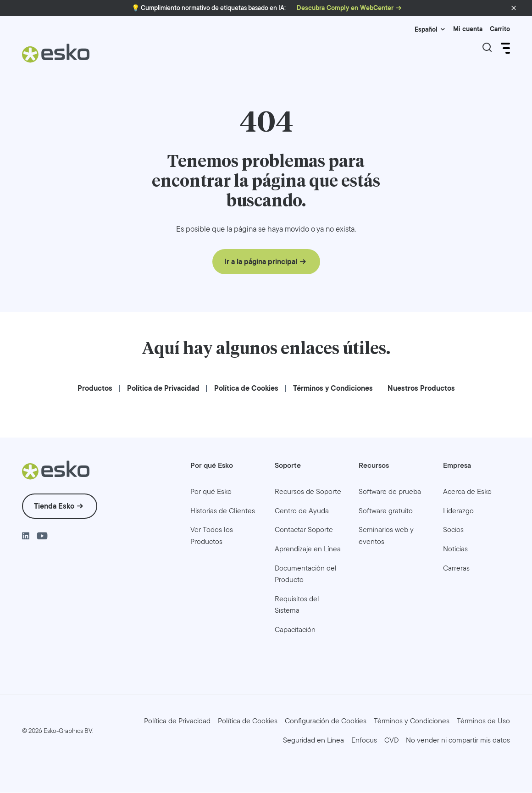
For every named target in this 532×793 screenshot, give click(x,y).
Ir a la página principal (261, 262)
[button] (514, 8)
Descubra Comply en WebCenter (345, 8)
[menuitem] (95, 389)
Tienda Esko (54, 507)
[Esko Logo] (56, 57)
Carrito (500, 29)
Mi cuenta (468, 29)
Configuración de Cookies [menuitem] (326, 721)
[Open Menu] (504, 48)
